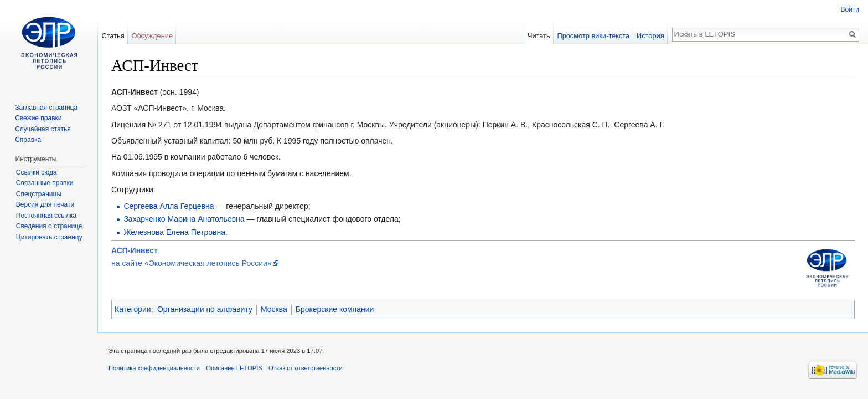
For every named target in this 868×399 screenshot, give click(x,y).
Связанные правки (45, 183)
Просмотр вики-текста (593, 36)
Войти (850, 9)
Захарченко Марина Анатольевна (184, 219)
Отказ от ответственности (306, 368)
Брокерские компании (335, 309)
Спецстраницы (39, 194)
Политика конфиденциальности (154, 368)
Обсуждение (152, 36)
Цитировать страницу (49, 237)
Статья (113, 36)
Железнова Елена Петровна (174, 232)
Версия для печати (45, 204)
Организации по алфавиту (205, 309)
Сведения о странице (49, 226)
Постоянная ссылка (46, 216)
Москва (274, 309)
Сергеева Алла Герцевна (169, 206)
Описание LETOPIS (234, 368)
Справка (28, 140)
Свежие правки (38, 118)
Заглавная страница (46, 108)
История (650, 36)
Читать (539, 36)
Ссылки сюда (37, 172)
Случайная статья (43, 129)
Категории (133, 309)
